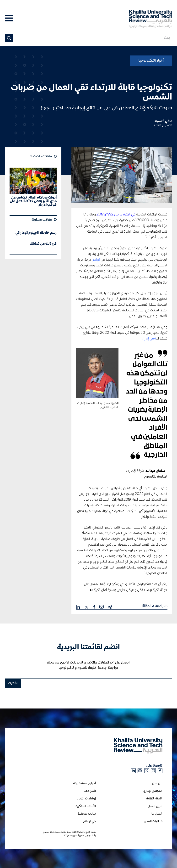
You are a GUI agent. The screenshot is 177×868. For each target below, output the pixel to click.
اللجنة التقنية (154, 799)
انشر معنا (90, 791)
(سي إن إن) (149, 339)
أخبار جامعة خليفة (84, 783)
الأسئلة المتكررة (86, 806)
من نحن (157, 783)
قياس (96, 260)
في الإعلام (89, 821)
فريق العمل (155, 806)
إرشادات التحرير (86, 799)
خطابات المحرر (153, 821)
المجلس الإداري (153, 791)
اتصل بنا (157, 814)
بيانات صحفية (87, 814)
